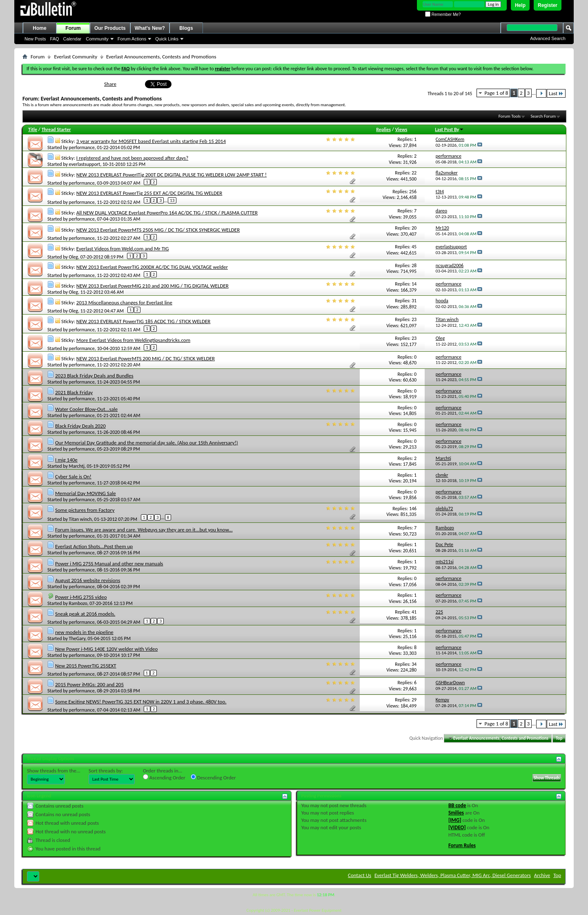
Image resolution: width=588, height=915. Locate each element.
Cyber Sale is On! (73, 476)
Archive (542, 875)
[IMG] (455, 820)
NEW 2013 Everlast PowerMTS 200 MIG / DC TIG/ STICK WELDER (146, 358)
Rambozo (78, 603)
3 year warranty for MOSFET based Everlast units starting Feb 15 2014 (151, 141)
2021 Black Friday (74, 392)
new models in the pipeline (84, 632)
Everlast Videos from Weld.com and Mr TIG (123, 249)
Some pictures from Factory (85, 510)
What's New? (150, 28)
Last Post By (449, 129)
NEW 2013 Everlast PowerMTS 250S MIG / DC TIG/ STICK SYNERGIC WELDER (158, 230)
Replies (383, 129)
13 (172, 200)
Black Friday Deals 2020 (80, 426)
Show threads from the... (54, 771)
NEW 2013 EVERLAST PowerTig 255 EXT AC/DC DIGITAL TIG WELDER (149, 193)
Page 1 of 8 (496, 93)
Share (110, 84)
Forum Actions (132, 39)
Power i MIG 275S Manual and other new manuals (109, 564)
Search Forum (543, 116)
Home (39, 28)
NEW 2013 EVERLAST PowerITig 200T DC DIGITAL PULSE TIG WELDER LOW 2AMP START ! (171, 175)
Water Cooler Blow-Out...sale (86, 409)
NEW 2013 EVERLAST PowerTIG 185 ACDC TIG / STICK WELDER (144, 321)
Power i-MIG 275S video (81, 597)
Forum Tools (510, 116)
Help (520, 5)
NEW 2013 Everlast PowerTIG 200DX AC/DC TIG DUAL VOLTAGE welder (152, 267)
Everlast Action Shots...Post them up (94, 546)
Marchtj (77, 466)
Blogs (186, 28)
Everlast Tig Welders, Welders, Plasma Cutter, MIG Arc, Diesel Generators (453, 875)
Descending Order (213, 777)
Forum (73, 28)
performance (82, 147)
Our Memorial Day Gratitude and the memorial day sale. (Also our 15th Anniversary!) (147, 443)
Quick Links (167, 39)
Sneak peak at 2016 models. (85, 614)
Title (33, 129)
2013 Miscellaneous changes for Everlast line (124, 302)
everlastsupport (85, 164)
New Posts (35, 39)
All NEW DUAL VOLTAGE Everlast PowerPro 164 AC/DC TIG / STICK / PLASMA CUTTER (167, 213)
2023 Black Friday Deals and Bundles (94, 376)
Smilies (456, 813)
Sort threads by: (106, 771)
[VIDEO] (457, 827)
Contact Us (360, 875)
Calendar (72, 39)
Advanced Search (548, 38)
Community (97, 39)
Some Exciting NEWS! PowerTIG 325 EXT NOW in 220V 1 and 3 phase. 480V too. (141, 702)
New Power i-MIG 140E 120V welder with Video (106, 649)
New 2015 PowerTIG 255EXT (86, 666)
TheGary (77, 638)
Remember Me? (443, 15)
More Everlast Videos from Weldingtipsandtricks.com (133, 340)
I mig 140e (66, 460)
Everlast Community (76, 57)
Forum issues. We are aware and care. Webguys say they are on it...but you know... (144, 530)
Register (548, 5)
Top (559, 738)
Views (401, 129)
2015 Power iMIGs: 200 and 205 (89, 684)
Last (556, 93)
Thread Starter (56, 129)
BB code (457, 805)
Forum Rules (462, 845)
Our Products (110, 28)
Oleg (73, 257)
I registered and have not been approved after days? (132, 158)
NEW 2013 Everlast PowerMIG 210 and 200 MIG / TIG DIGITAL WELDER (153, 286)
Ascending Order (164, 777)
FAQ (55, 39)
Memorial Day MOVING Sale (86, 493)
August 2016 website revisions (88, 580)
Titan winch (80, 519)
